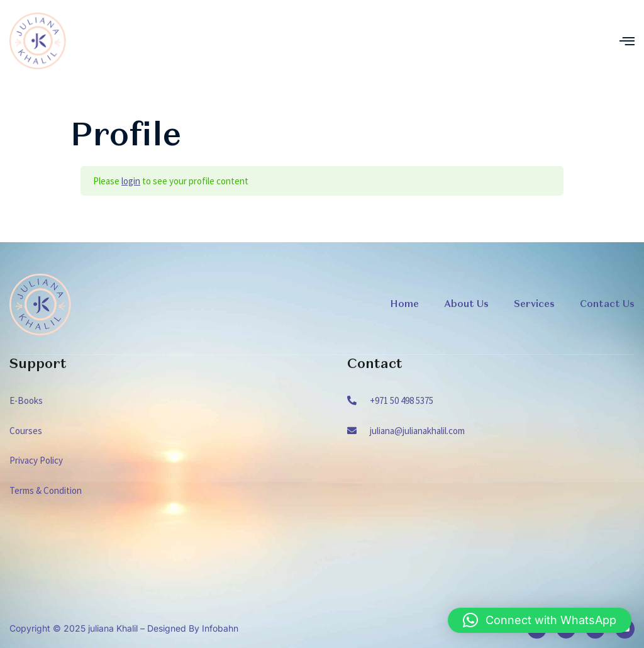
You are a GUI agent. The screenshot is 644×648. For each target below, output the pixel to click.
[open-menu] (627, 41)
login (131, 181)
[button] (540, 620)
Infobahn (220, 628)
